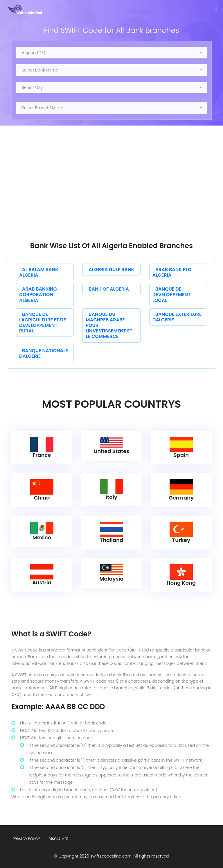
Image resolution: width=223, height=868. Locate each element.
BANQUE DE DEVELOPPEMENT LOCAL (172, 295)
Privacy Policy (26, 839)
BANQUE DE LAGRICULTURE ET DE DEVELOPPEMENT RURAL (43, 323)
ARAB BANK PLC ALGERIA (172, 272)
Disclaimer (59, 839)
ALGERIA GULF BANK (111, 270)
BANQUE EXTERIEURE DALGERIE (177, 317)
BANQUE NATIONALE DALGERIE (44, 353)
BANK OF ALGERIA (109, 289)
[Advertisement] (111, 198)
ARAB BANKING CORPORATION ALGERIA (38, 295)
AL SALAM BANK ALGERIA (39, 272)
